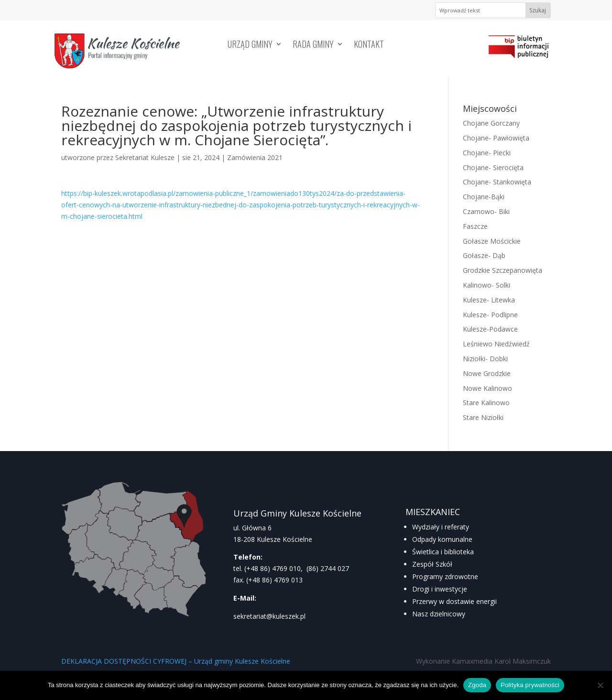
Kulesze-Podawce (490, 329)
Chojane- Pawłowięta (496, 138)
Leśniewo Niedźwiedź (496, 344)
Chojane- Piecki (487, 153)
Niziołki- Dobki (485, 359)
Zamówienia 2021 (255, 157)
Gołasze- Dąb (484, 255)
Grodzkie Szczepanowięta (503, 270)
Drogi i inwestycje (440, 589)
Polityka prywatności (530, 685)
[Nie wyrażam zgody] (600, 685)
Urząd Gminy (250, 45)
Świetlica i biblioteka (443, 552)
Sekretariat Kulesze (145, 157)
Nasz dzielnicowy (439, 614)
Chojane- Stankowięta (497, 182)
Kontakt (369, 45)
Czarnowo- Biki (486, 211)
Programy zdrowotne (445, 576)
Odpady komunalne (442, 539)
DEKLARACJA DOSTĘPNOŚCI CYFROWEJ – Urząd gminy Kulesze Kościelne (176, 661)
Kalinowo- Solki (486, 285)
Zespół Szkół (432, 564)
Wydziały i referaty (441, 527)
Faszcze (475, 226)
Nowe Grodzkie (487, 373)
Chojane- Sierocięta (493, 167)
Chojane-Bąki (484, 197)
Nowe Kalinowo (487, 388)
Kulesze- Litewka (489, 300)
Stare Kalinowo (486, 403)
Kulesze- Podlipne (490, 315)
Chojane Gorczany (491, 123)
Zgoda (477, 685)
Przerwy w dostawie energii (454, 601)
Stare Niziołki (483, 417)
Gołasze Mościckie (492, 241)
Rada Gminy (313, 45)
